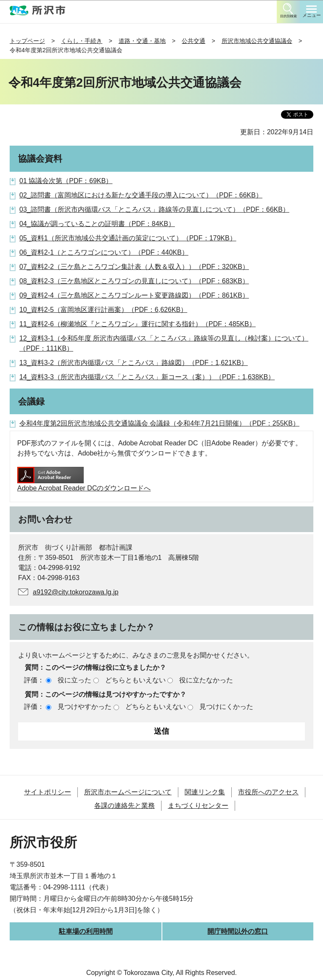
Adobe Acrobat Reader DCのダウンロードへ (84, 479)
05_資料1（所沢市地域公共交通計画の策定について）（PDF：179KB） (128, 238)
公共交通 (193, 41)
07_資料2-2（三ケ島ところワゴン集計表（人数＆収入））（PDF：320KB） (134, 267)
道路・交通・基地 (142, 41)
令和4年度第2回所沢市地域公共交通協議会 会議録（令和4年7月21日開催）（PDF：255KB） (159, 423)
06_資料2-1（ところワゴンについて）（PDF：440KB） (104, 252)
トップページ (27, 41)
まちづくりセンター (198, 806)
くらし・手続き (82, 41)
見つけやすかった (85, 707)
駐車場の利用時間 (86, 931)
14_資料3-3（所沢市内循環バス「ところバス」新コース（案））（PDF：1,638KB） (147, 377)
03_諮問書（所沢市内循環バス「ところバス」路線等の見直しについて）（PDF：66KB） (154, 209)
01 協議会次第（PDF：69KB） (66, 181)
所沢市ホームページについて (128, 792)
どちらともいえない (135, 680)
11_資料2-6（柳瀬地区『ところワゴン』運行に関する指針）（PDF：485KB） (138, 324)
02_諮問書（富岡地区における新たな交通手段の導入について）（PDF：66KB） (141, 195)
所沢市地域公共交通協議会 (257, 41)
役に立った (74, 680)
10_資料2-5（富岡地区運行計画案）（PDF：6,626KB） (103, 310)
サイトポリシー (48, 792)
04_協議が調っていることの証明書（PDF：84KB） (97, 224)
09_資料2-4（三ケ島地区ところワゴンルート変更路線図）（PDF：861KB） (134, 295)
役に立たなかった (206, 680)
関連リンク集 (205, 792)
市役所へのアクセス (268, 792)
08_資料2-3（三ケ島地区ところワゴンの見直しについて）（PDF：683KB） (134, 281)
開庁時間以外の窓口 (238, 931)
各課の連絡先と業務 (124, 806)
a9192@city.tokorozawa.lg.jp (76, 592)
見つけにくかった (226, 707)
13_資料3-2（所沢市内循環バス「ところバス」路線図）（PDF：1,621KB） (134, 363)
